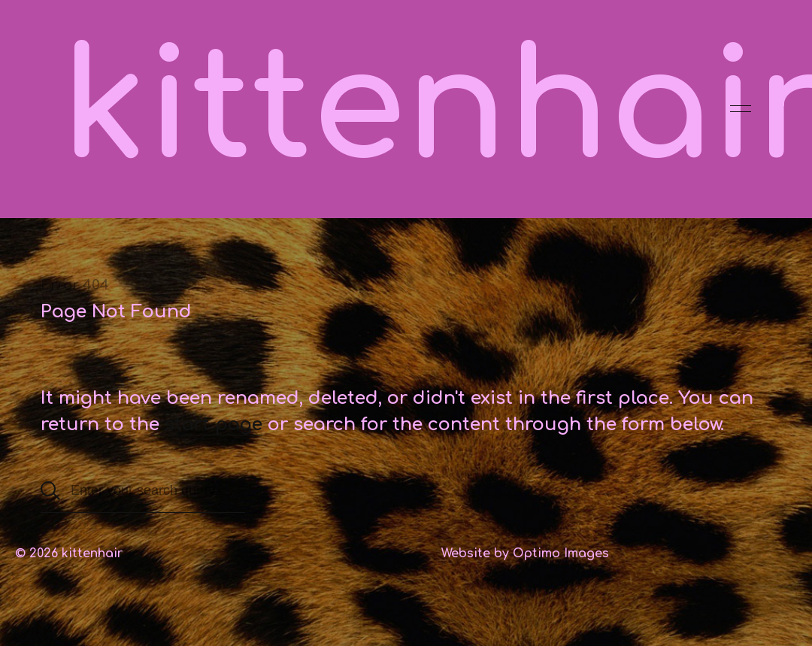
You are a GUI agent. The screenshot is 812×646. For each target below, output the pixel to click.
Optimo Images (561, 553)
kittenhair (92, 553)
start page (214, 425)
